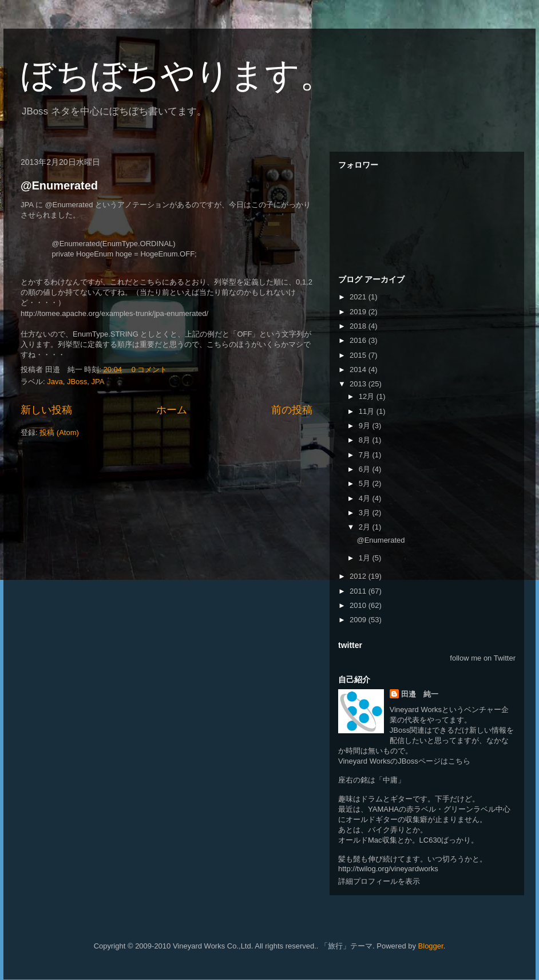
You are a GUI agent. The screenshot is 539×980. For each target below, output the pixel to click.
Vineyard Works (416, 710)
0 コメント (150, 370)
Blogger (431, 946)
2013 (359, 384)
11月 (368, 411)
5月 (366, 483)
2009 (359, 620)
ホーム (172, 410)
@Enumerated (59, 185)
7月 (366, 455)
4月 (366, 498)
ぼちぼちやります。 (177, 75)
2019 (359, 312)
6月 (366, 469)
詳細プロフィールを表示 (379, 881)
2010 (359, 605)
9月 (366, 426)
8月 (366, 440)
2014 (359, 370)
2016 (359, 340)
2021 (359, 297)
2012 (359, 576)
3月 (366, 513)
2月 (366, 527)
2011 (359, 591)
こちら (459, 761)
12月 (368, 396)
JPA (98, 382)
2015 (359, 355)
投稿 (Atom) (59, 432)
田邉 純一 (420, 694)
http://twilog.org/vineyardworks (388, 869)
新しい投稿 (46, 410)
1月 (366, 558)
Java (55, 382)
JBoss (77, 382)
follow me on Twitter (483, 658)
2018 (359, 326)
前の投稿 (292, 410)
